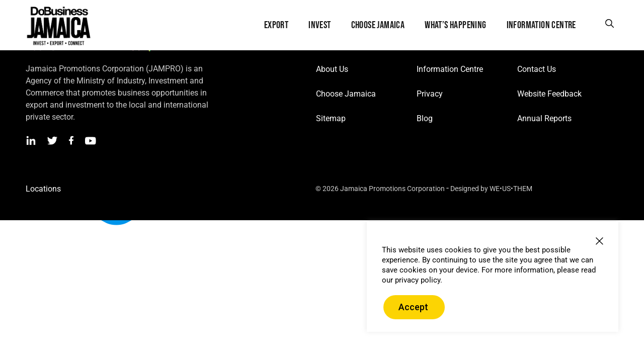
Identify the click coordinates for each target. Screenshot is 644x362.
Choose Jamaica (346, 94)
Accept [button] (413, 307)
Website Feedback (549, 94)
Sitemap (331, 118)
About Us (332, 69)
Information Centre (450, 69)
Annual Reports (544, 118)
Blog (425, 118)
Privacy (430, 94)
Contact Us (537, 69)
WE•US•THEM (511, 189)
